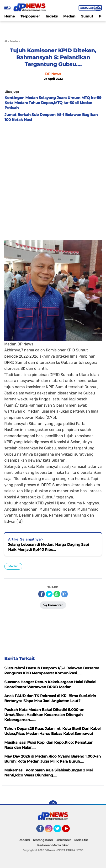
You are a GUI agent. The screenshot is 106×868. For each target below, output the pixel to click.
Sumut (87, 16)
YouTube (69, 831)
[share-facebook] (42, 594)
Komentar (53, 605)
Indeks (52, 16)
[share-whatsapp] (57, 594)
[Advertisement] (53, 180)
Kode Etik (81, 840)
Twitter (59, 831)
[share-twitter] (49, 594)
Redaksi (24, 840)
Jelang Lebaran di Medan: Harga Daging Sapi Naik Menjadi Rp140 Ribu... (48, 547)
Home (10, 16)
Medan (69, 16)
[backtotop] (53, 805)
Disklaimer (63, 840)
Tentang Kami (43, 840)
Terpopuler (30, 16)
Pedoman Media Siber (53, 845)
